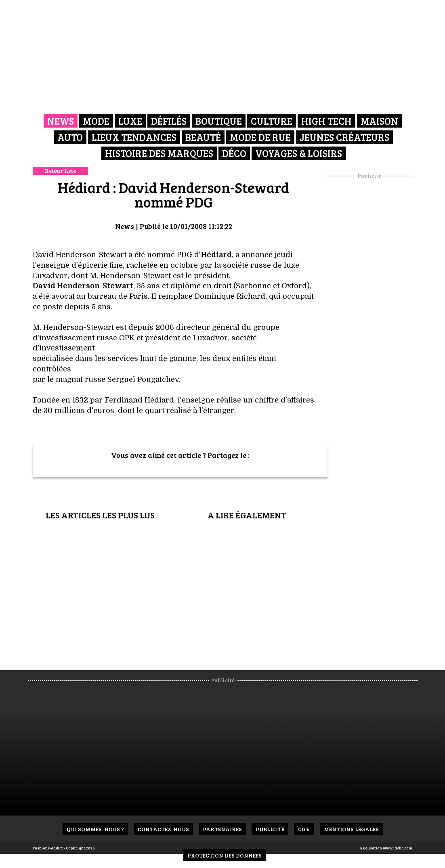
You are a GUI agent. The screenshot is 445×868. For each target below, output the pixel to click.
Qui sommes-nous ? (95, 829)
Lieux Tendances (134, 137)
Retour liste (60, 171)
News (61, 121)
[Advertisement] (380, 301)
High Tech (326, 121)
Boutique (219, 121)
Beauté (203, 137)
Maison (379, 121)
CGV (304, 829)
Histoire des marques (159, 153)
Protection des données (225, 855)
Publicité (270, 829)
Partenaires (222, 829)
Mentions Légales (351, 829)
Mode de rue (260, 137)
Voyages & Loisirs (299, 153)
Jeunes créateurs (344, 137)
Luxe (130, 121)
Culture (272, 121)
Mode (96, 121)
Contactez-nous (163, 829)
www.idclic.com (398, 848)
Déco (234, 153)
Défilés (169, 121)
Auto (70, 137)
